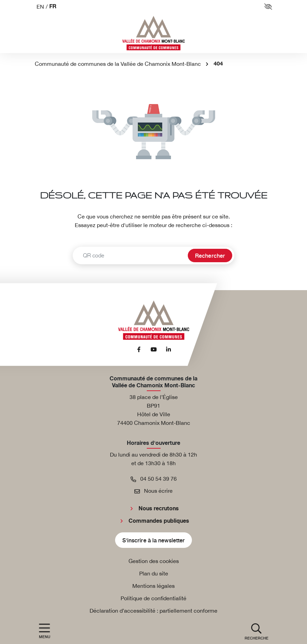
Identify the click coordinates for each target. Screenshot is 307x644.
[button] (257, 631)
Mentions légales (153, 586)
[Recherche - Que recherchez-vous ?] (129, 255)
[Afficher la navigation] (45, 631)
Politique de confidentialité (153, 598)
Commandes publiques (159, 521)
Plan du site (154, 573)
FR (53, 7)
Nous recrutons (159, 509)
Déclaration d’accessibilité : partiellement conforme (153, 611)
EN (40, 7)
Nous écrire (153, 491)
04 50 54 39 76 (154, 479)
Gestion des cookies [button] (154, 561)
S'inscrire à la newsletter (154, 540)
